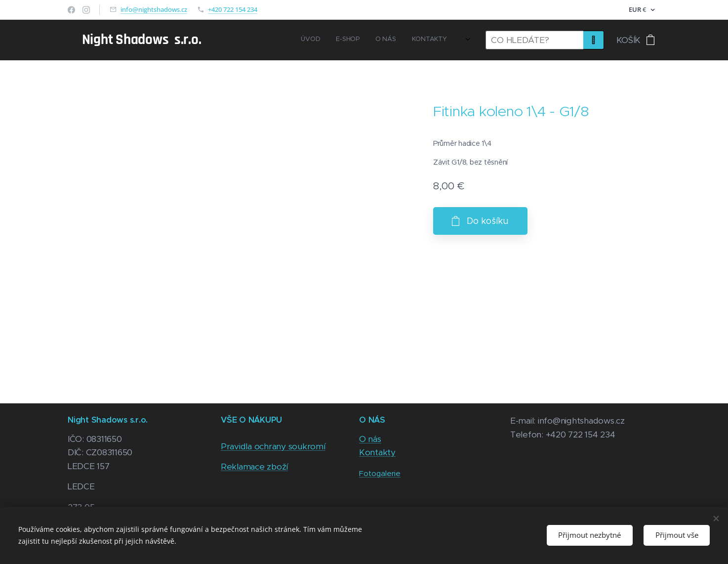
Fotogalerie (380, 473)
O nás (370, 439)
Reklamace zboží (254, 467)
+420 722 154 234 (233, 9)
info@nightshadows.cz (154, 9)
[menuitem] (376, 40)
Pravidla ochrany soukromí (273, 446)
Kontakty (377, 453)
